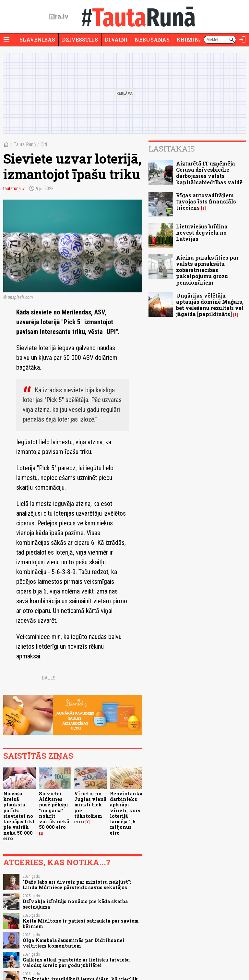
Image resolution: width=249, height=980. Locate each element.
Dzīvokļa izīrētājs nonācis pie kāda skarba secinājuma (75, 904)
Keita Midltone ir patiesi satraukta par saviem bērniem (81, 924)
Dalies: (49, 678)
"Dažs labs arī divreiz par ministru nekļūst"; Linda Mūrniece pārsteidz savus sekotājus (77, 885)
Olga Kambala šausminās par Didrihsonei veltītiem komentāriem (74, 943)
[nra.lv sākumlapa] (59, 17)
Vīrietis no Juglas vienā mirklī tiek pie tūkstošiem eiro (90, 808)
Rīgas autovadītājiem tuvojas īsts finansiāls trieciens (206, 201)
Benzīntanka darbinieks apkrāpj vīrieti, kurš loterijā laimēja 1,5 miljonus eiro (126, 813)
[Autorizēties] (243, 40)
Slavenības (37, 39)
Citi (44, 145)
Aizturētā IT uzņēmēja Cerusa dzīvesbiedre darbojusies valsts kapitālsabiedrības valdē (209, 173)
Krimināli (193, 39)
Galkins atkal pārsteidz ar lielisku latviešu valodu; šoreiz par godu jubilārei (76, 962)
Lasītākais (172, 149)
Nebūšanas (152, 39)
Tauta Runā (25, 145)
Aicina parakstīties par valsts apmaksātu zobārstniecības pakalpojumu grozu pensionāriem (207, 270)
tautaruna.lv (14, 189)
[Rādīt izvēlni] (6, 40)
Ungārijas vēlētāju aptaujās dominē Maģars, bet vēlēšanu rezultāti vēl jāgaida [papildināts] (210, 305)
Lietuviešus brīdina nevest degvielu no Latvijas (202, 233)
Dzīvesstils (80, 39)
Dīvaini (116, 39)
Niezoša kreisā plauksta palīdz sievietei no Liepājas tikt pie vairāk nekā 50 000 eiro (19, 816)
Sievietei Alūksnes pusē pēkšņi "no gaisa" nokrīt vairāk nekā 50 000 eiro (54, 810)
